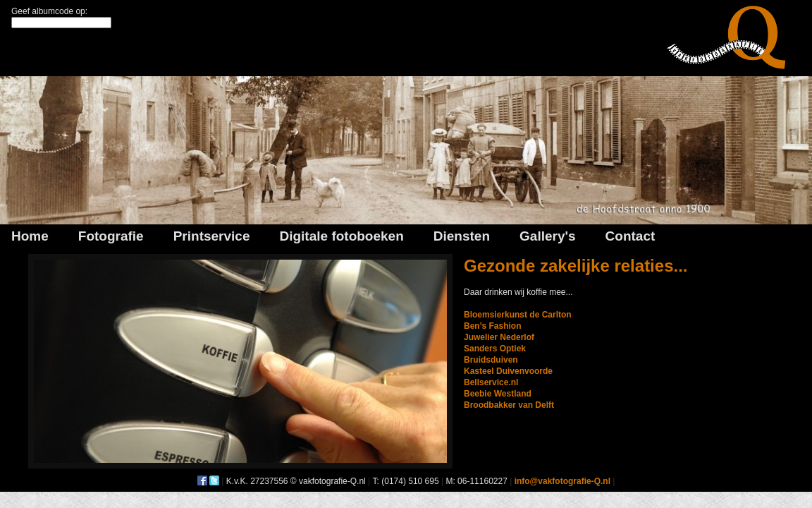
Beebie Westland (498, 394)
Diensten (462, 236)
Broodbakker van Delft (509, 405)
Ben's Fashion (493, 326)
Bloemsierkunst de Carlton (518, 315)
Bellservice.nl (491, 382)
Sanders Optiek (495, 349)
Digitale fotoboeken (341, 236)
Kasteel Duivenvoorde (508, 371)
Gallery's (548, 236)
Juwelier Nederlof (499, 337)
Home (30, 236)
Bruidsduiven (491, 360)
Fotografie (111, 236)
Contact (630, 236)
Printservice (212, 236)
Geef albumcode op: (49, 11)
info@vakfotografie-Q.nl (562, 481)
